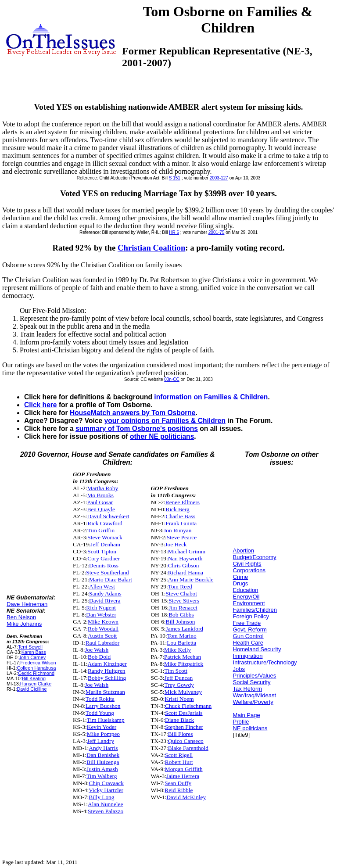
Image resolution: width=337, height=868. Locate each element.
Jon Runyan (177, 530)
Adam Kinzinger (107, 664)
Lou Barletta (181, 643)
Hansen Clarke (36, 684)
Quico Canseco (186, 741)
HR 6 (174, 232)
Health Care (248, 643)
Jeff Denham (105, 544)
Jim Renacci (183, 608)
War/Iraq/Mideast (255, 695)
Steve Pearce (182, 537)
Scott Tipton (102, 551)
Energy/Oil (246, 597)
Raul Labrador (102, 643)
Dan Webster (101, 615)
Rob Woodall (103, 629)
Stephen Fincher (184, 727)
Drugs (241, 583)
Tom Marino (182, 636)
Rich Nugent (101, 608)
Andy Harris (103, 748)
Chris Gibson (184, 565)
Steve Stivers (184, 601)
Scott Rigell (179, 755)
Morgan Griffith (184, 769)
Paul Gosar (100, 502)
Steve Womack (105, 537)
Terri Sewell (30, 647)
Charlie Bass (181, 516)
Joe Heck (176, 544)
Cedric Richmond (36, 673)
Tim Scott (176, 671)
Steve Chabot (181, 594)
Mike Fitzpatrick (184, 664)
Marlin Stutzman (105, 692)
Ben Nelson (21, 617)
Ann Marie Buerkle (191, 579)
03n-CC (172, 379)
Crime (241, 577)
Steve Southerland (107, 572)
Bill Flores (181, 734)
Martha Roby (103, 488)
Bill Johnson (181, 622)
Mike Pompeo (103, 734)
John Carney (32, 657)
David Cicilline (32, 689)
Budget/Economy (255, 557)
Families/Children (255, 610)
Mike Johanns (24, 624)
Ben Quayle (101, 509)
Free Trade (247, 623)
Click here (41, 405)
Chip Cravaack (106, 783)
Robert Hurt (179, 762)
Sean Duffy (178, 783)
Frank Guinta (181, 523)
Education (246, 590)
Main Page (247, 715)
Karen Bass (34, 652)
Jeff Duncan (179, 678)
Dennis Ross (104, 565)
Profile (241, 722)
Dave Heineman (27, 604)
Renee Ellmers (183, 502)
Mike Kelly (177, 650)
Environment (249, 603)
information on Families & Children (211, 397)
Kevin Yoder (102, 727)
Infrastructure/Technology (265, 662)
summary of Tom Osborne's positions (137, 429)
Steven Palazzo (106, 811)
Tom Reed (180, 586)
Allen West (102, 586)
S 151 (175, 178)
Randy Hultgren (107, 671)
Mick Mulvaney (183, 692)
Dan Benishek (103, 755)
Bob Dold (99, 657)
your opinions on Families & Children (165, 421)
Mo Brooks (100, 495)
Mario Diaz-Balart (111, 579)
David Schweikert (108, 516)
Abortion (244, 551)
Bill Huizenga (103, 762)
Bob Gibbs (181, 615)
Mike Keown (103, 622)
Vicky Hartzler (106, 790)
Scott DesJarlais (184, 713)
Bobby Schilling (107, 678)
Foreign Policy (251, 616)
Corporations (249, 570)
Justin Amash (102, 769)
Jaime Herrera (183, 776)
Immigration (248, 656)
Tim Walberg (102, 776)
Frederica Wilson (38, 663)
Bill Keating (34, 678)
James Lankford (185, 629)
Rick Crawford (105, 523)
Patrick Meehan (183, 657)
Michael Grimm (187, 551)
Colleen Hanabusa (36, 668)
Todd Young (100, 713)
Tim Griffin (101, 530)
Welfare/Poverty (253, 702)
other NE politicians (162, 436)
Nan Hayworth (185, 558)
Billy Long (101, 797)
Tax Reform (247, 689)
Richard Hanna (186, 572)
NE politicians (250, 728)
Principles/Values (255, 676)
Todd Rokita (100, 699)
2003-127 (219, 178)
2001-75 (217, 232)
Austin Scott (102, 636)
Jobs (239, 669)
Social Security (252, 682)
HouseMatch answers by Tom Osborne (133, 413)
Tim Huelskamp (106, 720)
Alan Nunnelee (105, 804)
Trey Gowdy (179, 685)
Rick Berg (178, 509)
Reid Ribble (179, 790)
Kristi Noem (179, 699)
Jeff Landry (101, 741)
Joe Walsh (97, 650)
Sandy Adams (105, 594)
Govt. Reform (250, 629)
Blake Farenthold (188, 748)
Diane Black (179, 720)
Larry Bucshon (103, 706)
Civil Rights (247, 564)
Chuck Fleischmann (188, 706)
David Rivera (105, 601)
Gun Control (248, 636)
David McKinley (186, 797)
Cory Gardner (104, 558)
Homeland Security (257, 649)
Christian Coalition (151, 248)
